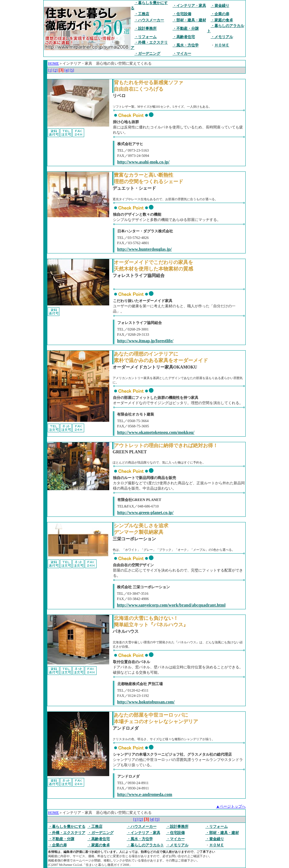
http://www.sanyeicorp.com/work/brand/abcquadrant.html (171, 605)
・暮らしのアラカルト (145, 845)
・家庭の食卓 (222, 20)
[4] (67, 70)
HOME (53, 63)
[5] (72, 70)
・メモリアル (222, 37)
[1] (50, 70)
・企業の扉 (220, 14)
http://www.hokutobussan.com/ (146, 702)
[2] (55, 70)
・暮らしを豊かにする (67, 827)
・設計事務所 (145, 28)
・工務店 (142, 14)
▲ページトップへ (231, 806)
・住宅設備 (182, 14)
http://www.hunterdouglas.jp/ (145, 249)
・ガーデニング (147, 54)
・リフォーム (145, 37)
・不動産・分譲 (186, 28)
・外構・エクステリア (67, 833)
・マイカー (182, 54)
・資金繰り (220, 6)
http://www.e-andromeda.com (145, 795)
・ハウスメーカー (149, 20)
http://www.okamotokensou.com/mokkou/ (156, 432)
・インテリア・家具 (189, 6)
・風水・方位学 (186, 45)
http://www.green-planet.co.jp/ (145, 513)
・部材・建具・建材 (189, 20)
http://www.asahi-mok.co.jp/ (143, 162)
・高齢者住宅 (184, 37)
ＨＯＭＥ (222, 45)
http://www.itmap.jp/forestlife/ (145, 341)
